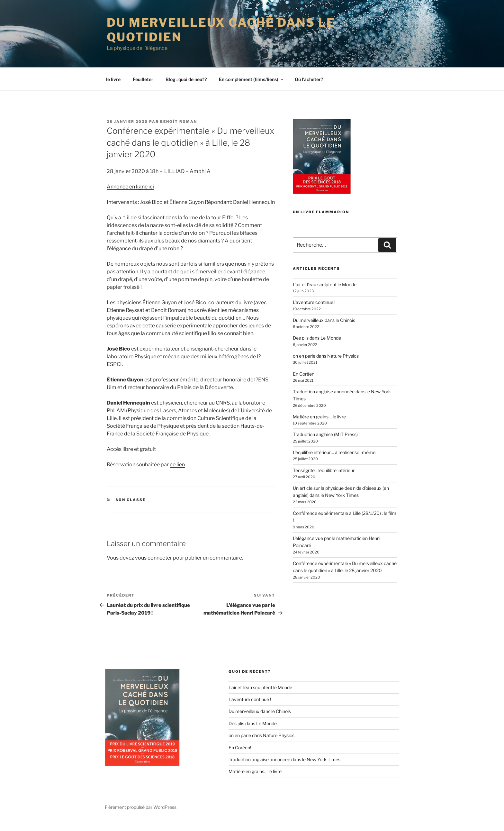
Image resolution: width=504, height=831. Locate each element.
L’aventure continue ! (314, 311)
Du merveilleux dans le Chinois (324, 329)
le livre (113, 88)
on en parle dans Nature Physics (326, 365)
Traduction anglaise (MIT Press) (325, 444)
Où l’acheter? (309, 88)
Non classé (131, 509)
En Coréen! (304, 383)
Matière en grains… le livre (319, 426)
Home (486, 3)
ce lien (177, 474)
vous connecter (153, 567)
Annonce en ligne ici (130, 196)
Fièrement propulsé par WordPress (141, 816)
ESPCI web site (25, 5)
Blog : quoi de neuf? (186, 88)
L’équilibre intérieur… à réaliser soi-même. (335, 461)
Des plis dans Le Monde (317, 347)
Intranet (468, 3)
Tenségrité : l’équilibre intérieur (324, 479)
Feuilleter (143, 88)
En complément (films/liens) (252, 88)
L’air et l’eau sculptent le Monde (325, 293)
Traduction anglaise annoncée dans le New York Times (284, 768)
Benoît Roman (179, 131)
